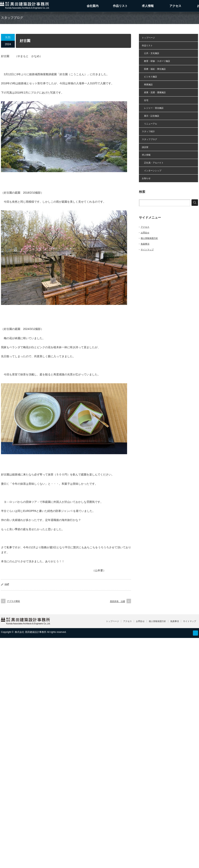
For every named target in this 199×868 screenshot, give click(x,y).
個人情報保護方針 (149, 238)
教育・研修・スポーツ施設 (156, 61)
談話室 (145, 147)
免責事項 (145, 244)
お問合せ (145, 233)
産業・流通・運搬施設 (154, 92)
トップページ (148, 38)
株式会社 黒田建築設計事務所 (30, 632)
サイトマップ (147, 250)
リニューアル (149, 124)
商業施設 (147, 84)
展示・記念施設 (151, 116)
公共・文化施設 (151, 53)
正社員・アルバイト (153, 163)
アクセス (175, 6)
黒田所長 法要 (118, 601)
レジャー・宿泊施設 (153, 108)
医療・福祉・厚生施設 (154, 69)
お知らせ (146, 178)
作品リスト (120, 6)
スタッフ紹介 (148, 131)
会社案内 (93, 6)
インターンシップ (152, 171)
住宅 (145, 100)
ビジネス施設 (149, 77)
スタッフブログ (149, 139)
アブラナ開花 (13, 601)
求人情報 (148, 6)
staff (7, 584)
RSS (195, 633)
